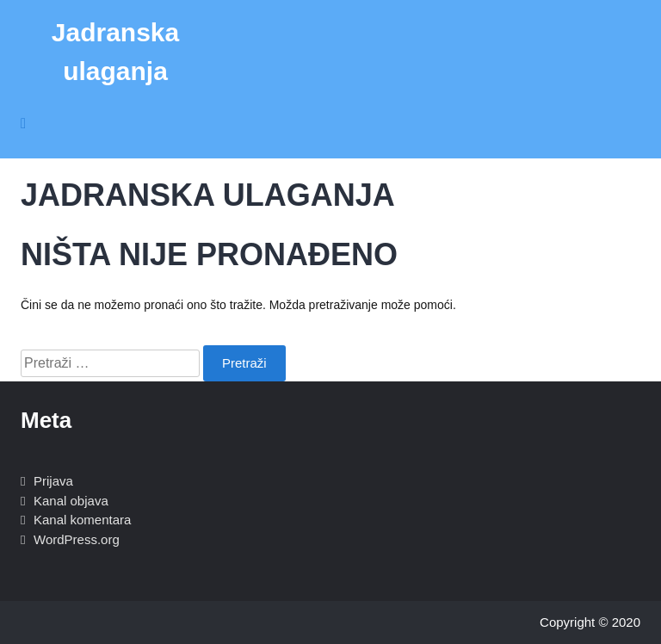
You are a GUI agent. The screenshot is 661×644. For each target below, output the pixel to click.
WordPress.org (77, 539)
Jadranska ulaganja (115, 52)
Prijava (53, 481)
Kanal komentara (82, 520)
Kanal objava (71, 501)
